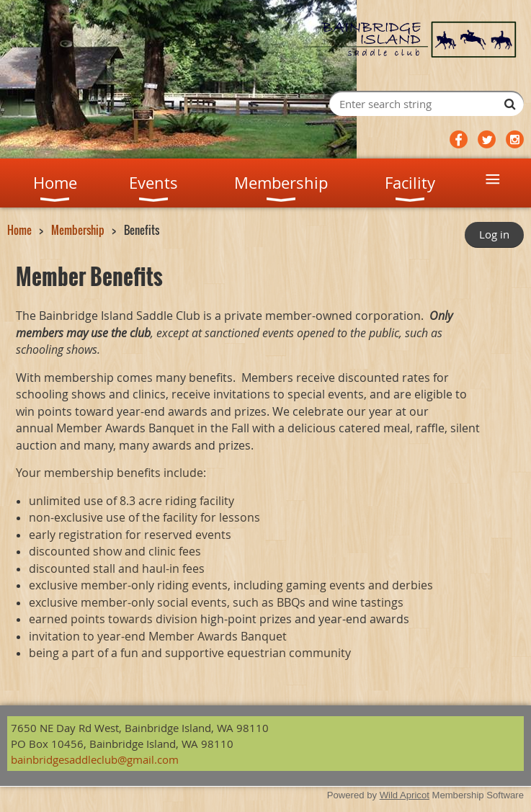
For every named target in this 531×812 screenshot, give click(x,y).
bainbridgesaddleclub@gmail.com (95, 759)
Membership (78, 230)
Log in (494, 234)
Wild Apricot (405, 795)
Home (19, 230)
